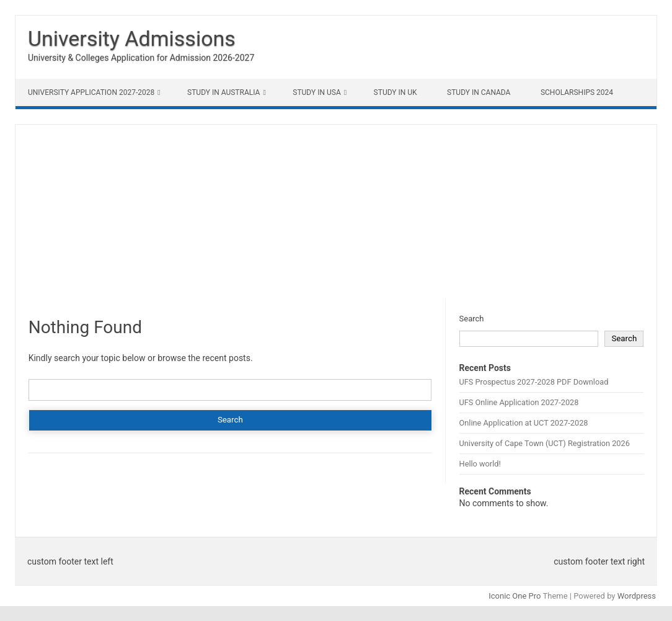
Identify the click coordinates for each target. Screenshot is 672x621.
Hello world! (480, 464)
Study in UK (396, 92)
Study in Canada (479, 92)
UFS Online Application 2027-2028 (519, 402)
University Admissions (132, 38)
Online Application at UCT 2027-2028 (524, 423)
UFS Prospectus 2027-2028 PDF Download (534, 382)
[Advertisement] (336, 212)
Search (472, 319)
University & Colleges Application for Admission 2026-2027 (141, 58)
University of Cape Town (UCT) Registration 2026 (545, 443)
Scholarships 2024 (577, 92)
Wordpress (637, 596)
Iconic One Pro (515, 596)
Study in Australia (223, 92)
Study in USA (316, 92)
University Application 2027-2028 (91, 92)
